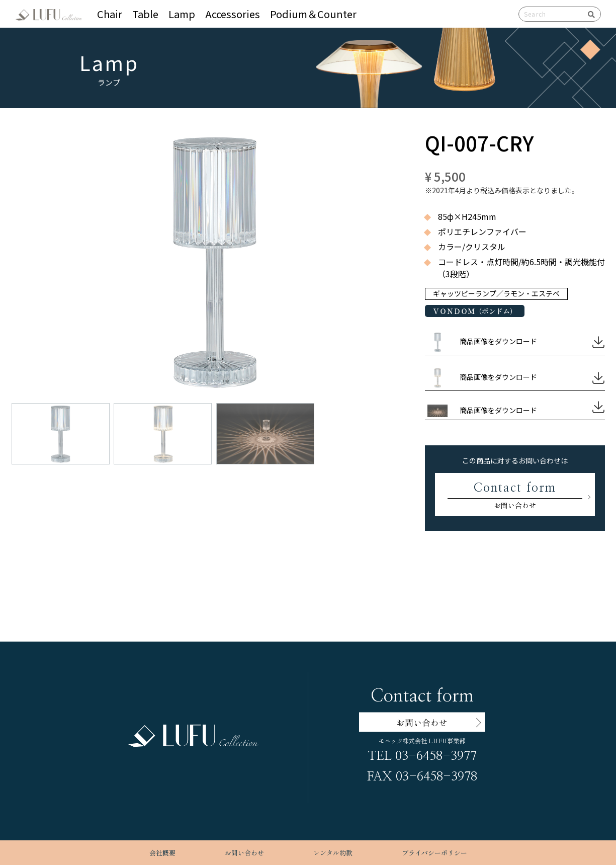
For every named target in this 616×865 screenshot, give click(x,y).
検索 (588, 14)
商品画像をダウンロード (498, 341)
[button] (214, 241)
